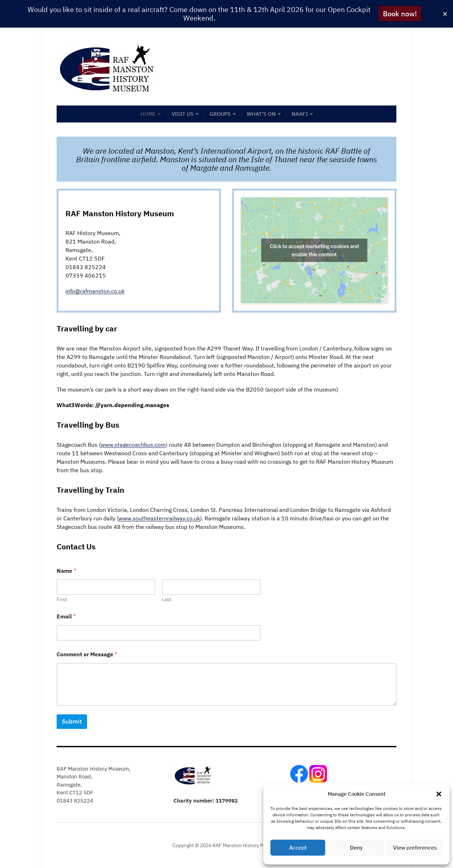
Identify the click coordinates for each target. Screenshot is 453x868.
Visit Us (183, 114)
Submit (72, 721)
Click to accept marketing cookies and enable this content (314, 250)
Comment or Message (87, 654)
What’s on (261, 114)
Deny (356, 848)
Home (148, 114)
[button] (439, 794)
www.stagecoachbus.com (133, 445)
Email (66, 616)
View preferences (415, 848)
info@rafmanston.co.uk (95, 291)
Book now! (400, 14)
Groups (220, 114)
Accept (298, 848)
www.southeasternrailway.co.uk (159, 518)
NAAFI (300, 114)
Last (167, 599)
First (62, 599)
